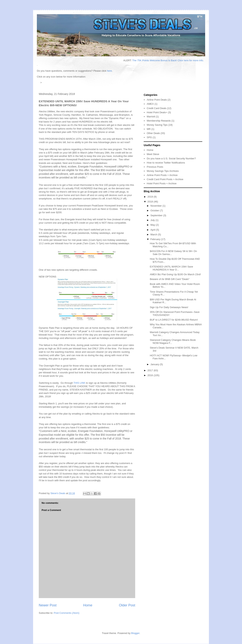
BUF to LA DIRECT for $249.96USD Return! (174, 320)
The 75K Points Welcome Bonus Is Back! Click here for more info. (171, 60)
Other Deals (153, 133)
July (153, 220)
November (157, 206)
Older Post (127, 605)
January (155, 364)
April (153, 230)
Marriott (151, 117)
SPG (149, 137)
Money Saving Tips (157, 125)
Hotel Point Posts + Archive (162, 183)
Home (88, 605)
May (153, 225)
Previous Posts (155, 167)
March (154, 234)
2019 (151, 197)
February (156, 239)
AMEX (150, 104)
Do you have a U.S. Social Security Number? (171, 158)
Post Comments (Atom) (67, 613)
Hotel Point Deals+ (157, 112)
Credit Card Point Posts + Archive (165, 179)
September (157, 215)
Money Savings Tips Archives (163, 171)
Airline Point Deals (157, 100)
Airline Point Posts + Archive (162, 175)
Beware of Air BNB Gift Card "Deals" (169, 279)
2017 (151, 370)
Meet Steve (153, 154)
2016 (151, 375)
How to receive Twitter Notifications (166, 163)
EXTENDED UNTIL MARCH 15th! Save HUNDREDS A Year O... (171, 268)
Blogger (135, 633)
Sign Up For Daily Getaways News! (169, 307)
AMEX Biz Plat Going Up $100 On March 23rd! (175, 274)
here (109, 71)
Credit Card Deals (156, 108)
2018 (151, 202)
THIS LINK (79, 383)
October (155, 210)
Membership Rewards (159, 121)
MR (149, 129)
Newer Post (48, 605)
